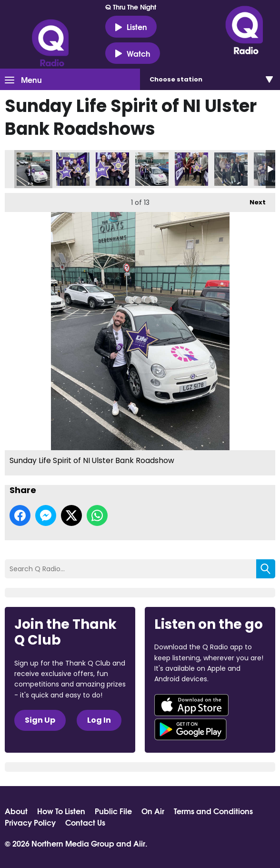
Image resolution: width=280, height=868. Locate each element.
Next (253, 200)
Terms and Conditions (213, 811)
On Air (153, 811)
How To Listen (61, 811)
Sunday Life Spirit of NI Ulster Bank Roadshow (33, 169)
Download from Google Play (190, 729)
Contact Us (85, 822)
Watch (133, 53)
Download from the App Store (191, 705)
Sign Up (40, 720)
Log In (99, 720)
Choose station (176, 79)
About (16, 811)
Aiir (139, 843)
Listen (131, 27)
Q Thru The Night (131, 7)
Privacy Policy (30, 822)
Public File (113, 811)
